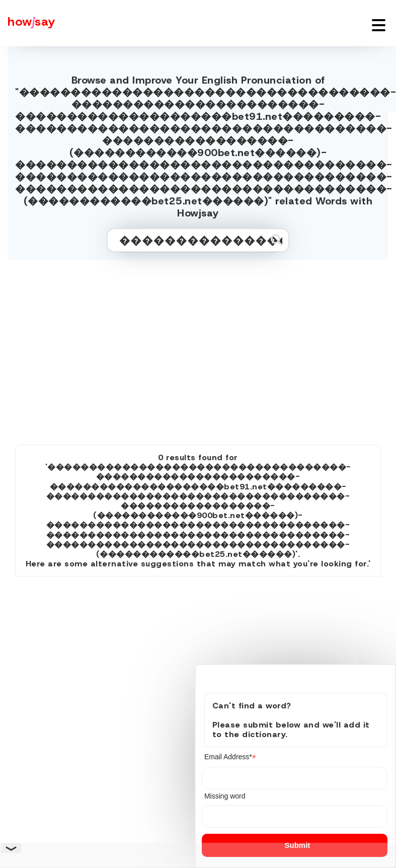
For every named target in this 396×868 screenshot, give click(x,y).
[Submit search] (276, 240)
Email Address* (230, 757)
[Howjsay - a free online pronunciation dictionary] (28, 23)
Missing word (225, 796)
